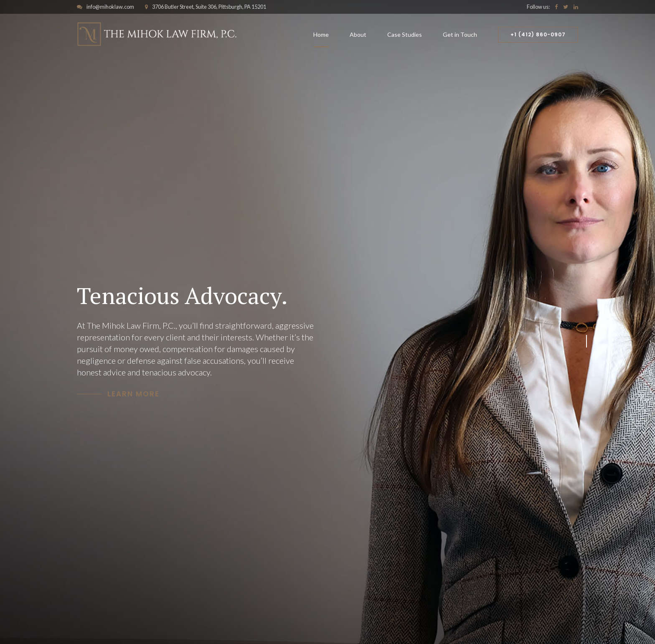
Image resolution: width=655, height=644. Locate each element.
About (358, 34)
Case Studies (405, 34)
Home (321, 34)
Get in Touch (460, 34)
